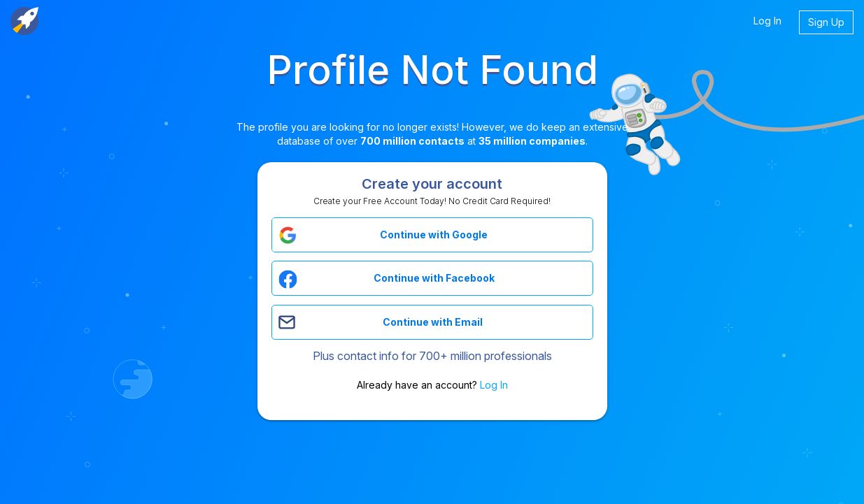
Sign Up (826, 22)
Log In (767, 21)
